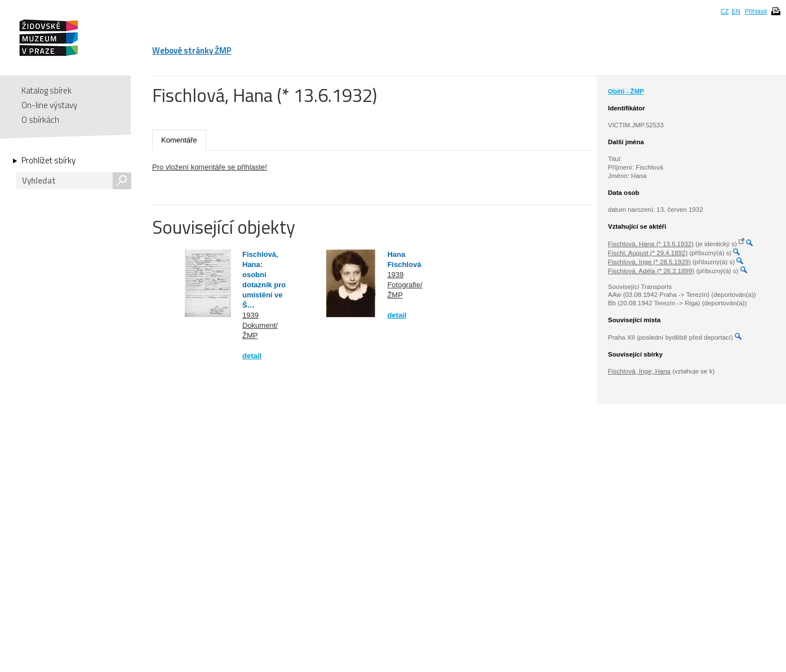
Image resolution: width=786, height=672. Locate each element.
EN (736, 11)
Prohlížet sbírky (48, 161)
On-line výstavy (49, 105)
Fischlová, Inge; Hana (639, 371)
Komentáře (179, 140)
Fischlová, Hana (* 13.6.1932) (651, 244)
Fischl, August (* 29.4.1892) (648, 253)
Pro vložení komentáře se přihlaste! (210, 167)
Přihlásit (756, 11)
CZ (725, 11)
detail (252, 356)
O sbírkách (40, 120)
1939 (250, 315)
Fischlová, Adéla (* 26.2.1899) (651, 271)
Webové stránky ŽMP (192, 50)
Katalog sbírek (46, 90)
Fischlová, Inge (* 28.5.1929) (649, 262)
